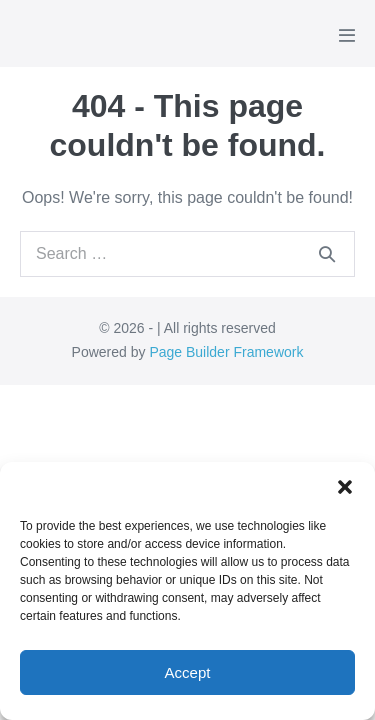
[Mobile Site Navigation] (347, 35)
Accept (188, 672)
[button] (345, 487)
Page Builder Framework (226, 352)
